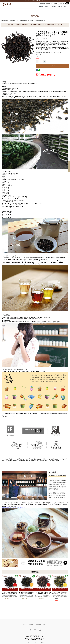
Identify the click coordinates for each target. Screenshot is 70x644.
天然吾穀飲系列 (33, 25)
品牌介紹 (41, 6)
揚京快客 (30, 642)
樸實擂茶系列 (25, 25)
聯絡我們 (45, 623)
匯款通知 (55, 3)
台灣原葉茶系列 (51, 25)
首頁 (2, 21)
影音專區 (60, 6)
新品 (9, 25)
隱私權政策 (38, 623)
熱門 (12, 25)
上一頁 (35, 609)
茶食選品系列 (59, 25)
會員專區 (43, 3)
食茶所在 (66, 6)
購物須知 (25, 623)
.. (40, 642)
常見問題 (31, 623)
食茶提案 (54, 6)
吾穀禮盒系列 (18, 25)
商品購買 (48, 6)
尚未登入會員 (69, 167)
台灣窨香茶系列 (42, 25)
